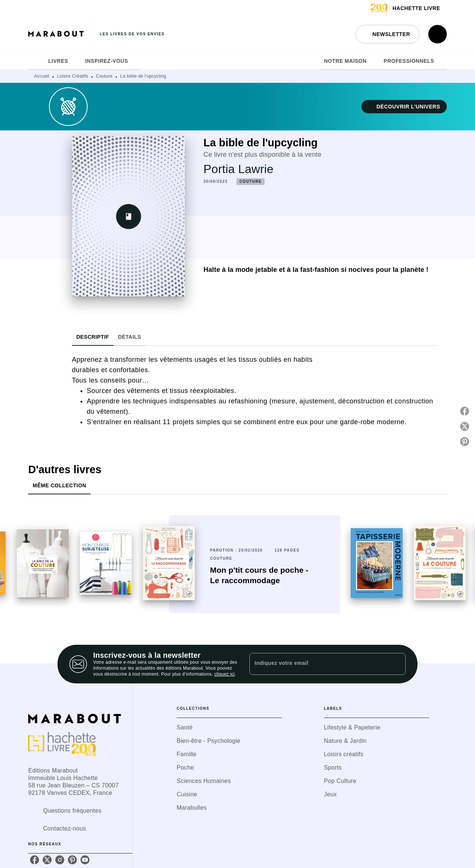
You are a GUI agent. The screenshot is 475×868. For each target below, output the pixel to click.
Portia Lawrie (238, 169)
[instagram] (60, 860)
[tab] (36, 61)
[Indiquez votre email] (318, 664)
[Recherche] (438, 34)
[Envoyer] (397, 664)
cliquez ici (224, 674)
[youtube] (85, 860)
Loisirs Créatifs (73, 76)
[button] (387, 34)
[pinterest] (72, 860)
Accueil (42, 76)
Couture (104, 76)
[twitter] (47, 860)
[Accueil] (59, 34)
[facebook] (35, 860)
